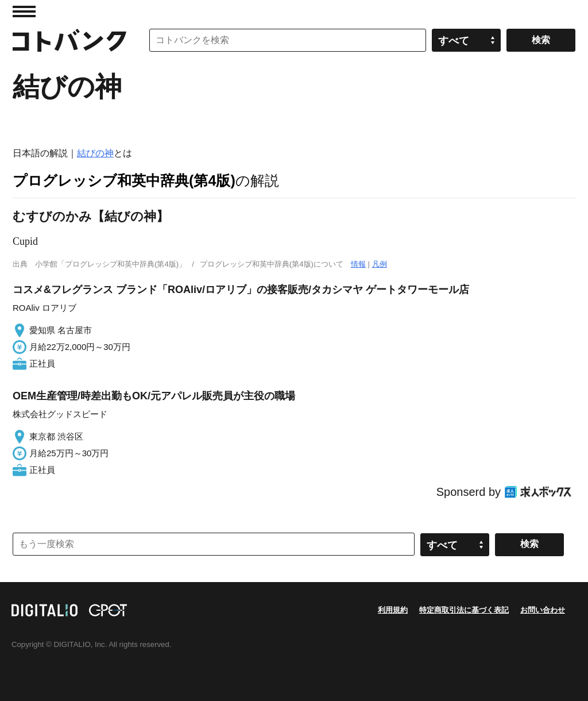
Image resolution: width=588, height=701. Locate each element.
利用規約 (393, 610)
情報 (358, 264)
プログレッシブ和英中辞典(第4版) (124, 180)
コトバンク (69, 40)
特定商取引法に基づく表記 (464, 610)
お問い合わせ (543, 610)
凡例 (380, 264)
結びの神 (95, 153)
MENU (24, 11)
